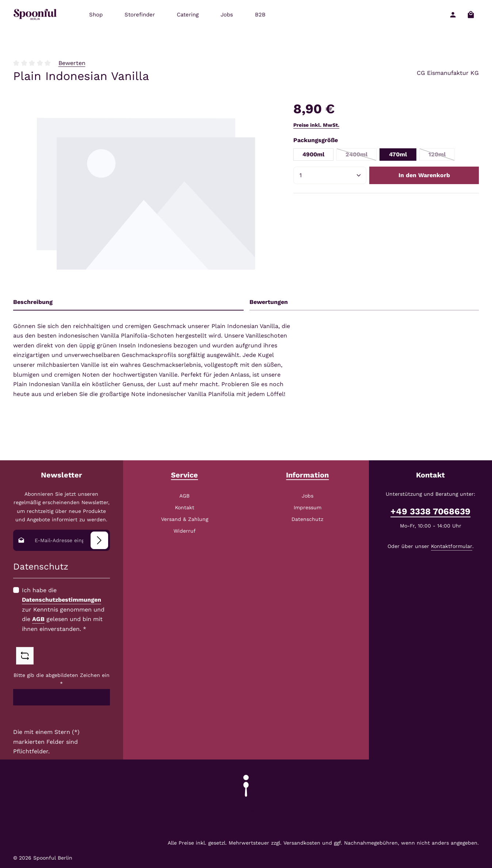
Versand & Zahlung (185, 519)
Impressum (308, 507)
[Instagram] (251, 813)
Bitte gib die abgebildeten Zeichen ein (62, 679)
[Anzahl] (330, 175)
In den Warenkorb (424, 175)
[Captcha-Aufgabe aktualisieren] (25, 656)
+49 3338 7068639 (430, 511)
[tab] (128, 302)
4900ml (313, 154)
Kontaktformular (452, 546)
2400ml (361, 156)
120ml (442, 156)
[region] (146, 193)
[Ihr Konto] (453, 15)
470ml (398, 154)
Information (307, 475)
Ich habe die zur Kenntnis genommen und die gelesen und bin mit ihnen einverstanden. (63, 610)
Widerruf (185, 531)
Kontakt (185, 507)
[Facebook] (241, 813)
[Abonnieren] (99, 540)
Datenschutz (307, 519)
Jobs (308, 496)
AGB (38, 619)
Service (184, 475)
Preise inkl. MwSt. (316, 125)
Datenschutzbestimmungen (62, 600)
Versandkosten (302, 843)
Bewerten (72, 63)
